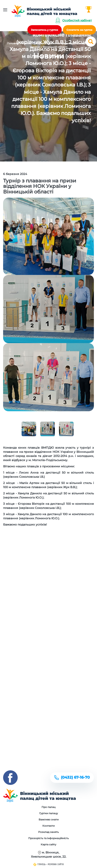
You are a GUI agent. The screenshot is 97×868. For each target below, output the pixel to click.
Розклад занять (48, 832)
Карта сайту (48, 844)
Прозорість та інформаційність (48, 838)
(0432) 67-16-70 (75, 777)
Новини (25, 43)
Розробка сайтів (56, 864)
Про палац (48, 807)
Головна (13, 43)
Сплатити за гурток (79, 30)
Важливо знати (49, 819)
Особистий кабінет (77, 20)
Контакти (48, 826)
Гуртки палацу (49, 813)
